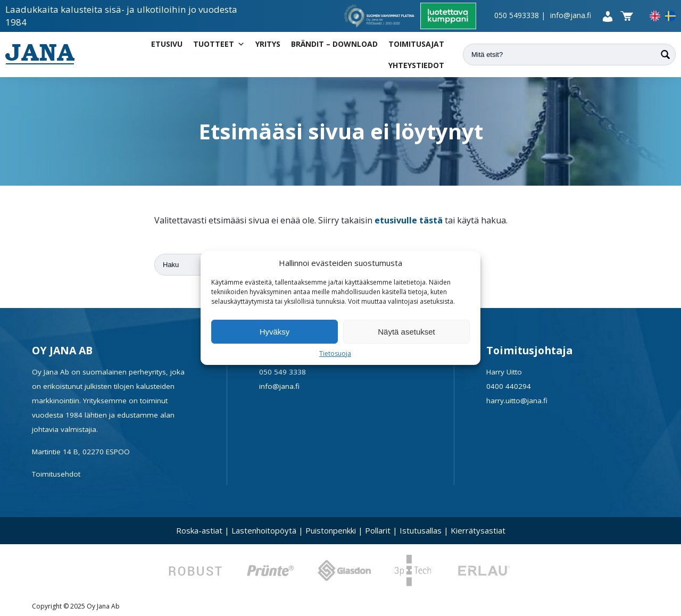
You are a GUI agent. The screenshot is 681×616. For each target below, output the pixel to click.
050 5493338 (517, 15)
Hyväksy (275, 332)
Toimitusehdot (56, 474)
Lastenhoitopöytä (264, 530)
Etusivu (167, 44)
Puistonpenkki (331, 530)
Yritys (268, 44)
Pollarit (378, 530)
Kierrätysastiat (478, 530)
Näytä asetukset (406, 332)
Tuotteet (219, 44)
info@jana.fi (571, 15)
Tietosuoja (335, 353)
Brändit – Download (334, 44)
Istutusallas (421, 530)
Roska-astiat (199, 530)
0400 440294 (509, 386)
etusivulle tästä (409, 220)
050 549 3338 (283, 372)
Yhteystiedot (416, 65)
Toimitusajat (416, 44)
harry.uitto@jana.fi (517, 401)
